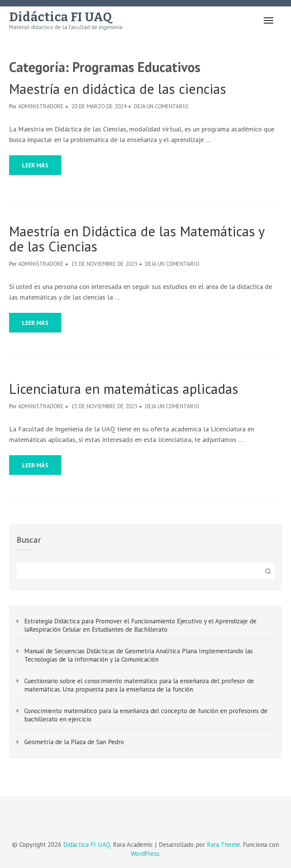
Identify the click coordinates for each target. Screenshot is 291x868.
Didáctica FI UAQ (61, 17)
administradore (41, 106)
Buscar (29, 540)
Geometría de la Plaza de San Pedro (74, 742)
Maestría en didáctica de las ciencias (118, 89)
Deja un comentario (161, 106)
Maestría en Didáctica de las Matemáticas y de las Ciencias (137, 239)
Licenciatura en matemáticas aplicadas (124, 389)
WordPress (145, 854)
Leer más (35, 165)
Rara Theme (224, 845)
